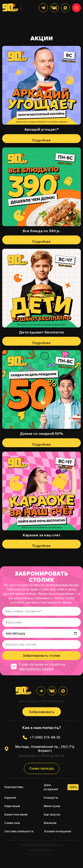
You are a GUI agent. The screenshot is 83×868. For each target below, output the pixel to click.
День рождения (61, 787)
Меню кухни (52, 806)
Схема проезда (42, 768)
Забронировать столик (41, 655)
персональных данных (36, 669)
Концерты (51, 798)
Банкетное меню (16, 814)
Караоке (10, 798)
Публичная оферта (41, 850)
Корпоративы (14, 787)
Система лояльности (19, 831)
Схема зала (12, 823)
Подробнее (41, 140)
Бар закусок (52, 814)
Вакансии (50, 823)
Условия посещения (57, 831)
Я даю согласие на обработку (38, 667)
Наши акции (12, 806)
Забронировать (42, 712)
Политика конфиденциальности (42, 845)
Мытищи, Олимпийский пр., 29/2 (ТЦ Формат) (39, 749)
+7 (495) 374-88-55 (41, 737)
